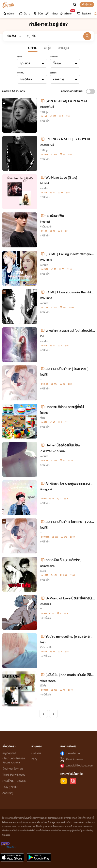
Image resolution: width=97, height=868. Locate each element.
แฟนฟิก (44, 188)
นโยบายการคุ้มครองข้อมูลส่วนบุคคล (14, 760)
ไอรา (43, 642)
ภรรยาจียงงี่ (47, 107)
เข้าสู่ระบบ (87, 4)
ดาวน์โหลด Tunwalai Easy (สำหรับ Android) (14, 787)
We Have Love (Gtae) (59, 178)
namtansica (47, 566)
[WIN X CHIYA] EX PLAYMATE (65, 101)
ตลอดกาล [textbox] (59, 79)
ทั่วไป (43, 418)
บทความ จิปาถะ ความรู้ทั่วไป (62, 407)
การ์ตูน (51, 14)
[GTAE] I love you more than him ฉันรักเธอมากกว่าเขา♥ (67, 292)
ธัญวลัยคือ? (9, 753)
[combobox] (32, 63)
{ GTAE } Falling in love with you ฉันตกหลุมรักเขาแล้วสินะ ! (67, 254)
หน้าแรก (9, 14)
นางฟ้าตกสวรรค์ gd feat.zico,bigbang (67, 331)
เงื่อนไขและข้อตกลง (13, 769)
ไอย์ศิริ (44, 375)
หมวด (19, 57)
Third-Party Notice (14, 775)
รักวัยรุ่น (44, 112)
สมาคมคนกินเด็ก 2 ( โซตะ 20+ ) (64, 369)
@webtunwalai (75, 759)
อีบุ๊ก (38, 14)
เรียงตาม (21, 73)
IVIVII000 (46, 260)
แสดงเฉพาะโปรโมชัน (73, 91)
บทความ (36, 753)
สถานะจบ (54, 57)
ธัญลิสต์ (84, 14)
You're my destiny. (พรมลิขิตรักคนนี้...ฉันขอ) (67, 637)
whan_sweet (48, 681)
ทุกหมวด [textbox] (25, 63)
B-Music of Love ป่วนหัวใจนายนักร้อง (67, 598)
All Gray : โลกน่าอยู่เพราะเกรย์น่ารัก (67, 484)
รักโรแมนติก (46, 227)
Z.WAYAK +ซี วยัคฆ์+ (53, 451)
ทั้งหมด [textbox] (57, 63)
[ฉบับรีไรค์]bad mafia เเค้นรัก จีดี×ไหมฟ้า (67, 675)
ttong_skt (46, 489)
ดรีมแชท (67, 13)
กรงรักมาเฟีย (52, 216)
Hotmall (45, 222)
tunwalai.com (74, 753)
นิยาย (25, 14)
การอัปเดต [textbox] (26, 79)
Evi (42, 336)
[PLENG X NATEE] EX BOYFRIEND (67, 139)
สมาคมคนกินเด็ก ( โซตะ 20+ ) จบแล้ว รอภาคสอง (67, 522)
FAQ (34, 759)
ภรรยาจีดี (46, 604)
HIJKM (45, 183)
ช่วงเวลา (53, 73)
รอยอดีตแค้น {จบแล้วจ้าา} (61, 560)
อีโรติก (43, 571)
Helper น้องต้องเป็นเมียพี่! (61, 445)
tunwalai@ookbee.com (80, 766)
